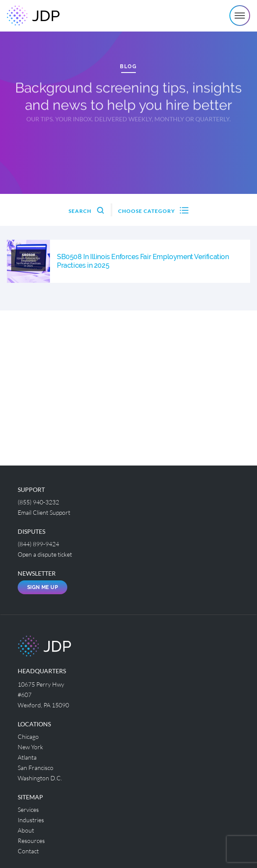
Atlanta (27, 757)
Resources (31, 841)
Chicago (28, 737)
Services (28, 809)
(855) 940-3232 (38, 502)
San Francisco (36, 768)
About (26, 830)
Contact (28, 851)
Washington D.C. (40, 778)
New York (30, 747)
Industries (31, 820)
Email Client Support (44, 512)
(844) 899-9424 (38, 544)
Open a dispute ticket (45, 554)
